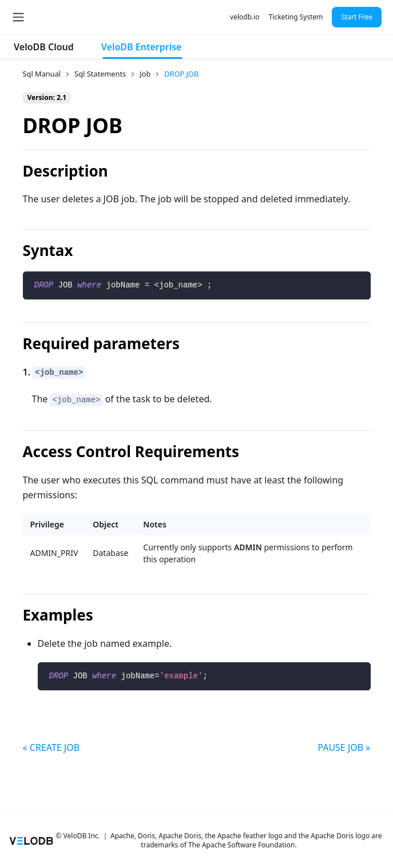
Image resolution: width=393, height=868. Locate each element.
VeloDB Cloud (44, 47)
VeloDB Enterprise (142, 47)
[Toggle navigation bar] (18, 17)
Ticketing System (296, 17)
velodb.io (245, 17)
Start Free (357, 17)
